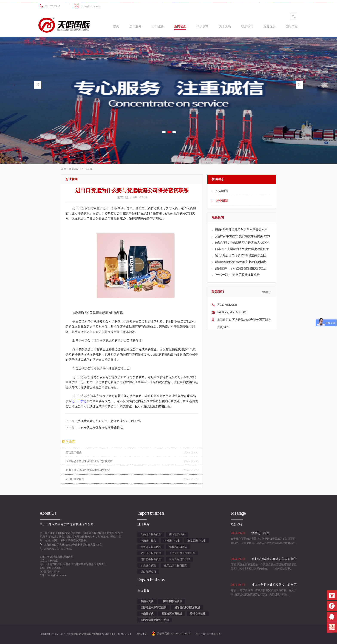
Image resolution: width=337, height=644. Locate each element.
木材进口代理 (172, 541)
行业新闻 (87, 169)
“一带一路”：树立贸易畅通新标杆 (237, 275)
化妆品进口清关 (178, 547)
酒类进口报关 (74, 452)
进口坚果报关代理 (151, 559)
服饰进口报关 (177, 534)
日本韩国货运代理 (172, 601)
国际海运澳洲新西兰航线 (155, 620)
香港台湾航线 (198, 614)
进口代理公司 (148, 572)
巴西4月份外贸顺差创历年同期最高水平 (241, 230)
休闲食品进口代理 (179, 559)
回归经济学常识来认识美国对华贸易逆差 (89, 461)
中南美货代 (147, 614)
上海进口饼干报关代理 (182, 553)
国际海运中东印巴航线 (153, 607)
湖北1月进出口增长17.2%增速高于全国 (241, 255)
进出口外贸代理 (75, 479)
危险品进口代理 (196, 541)
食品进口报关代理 (151, 534)
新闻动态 (74, 169)
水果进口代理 (148, 566)
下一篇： (94, 427)
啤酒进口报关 (148, 541)
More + (267, 292)
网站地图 (141, 634)
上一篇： (103, 421)
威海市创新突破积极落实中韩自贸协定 (240, 262)
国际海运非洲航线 (172, 614)
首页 (116, 26)
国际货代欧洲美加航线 (187, 607)
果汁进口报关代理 (151, 553)
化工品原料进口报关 (176, 566)
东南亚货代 (147, 601)
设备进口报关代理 (151, 547)
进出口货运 (79, 401)
